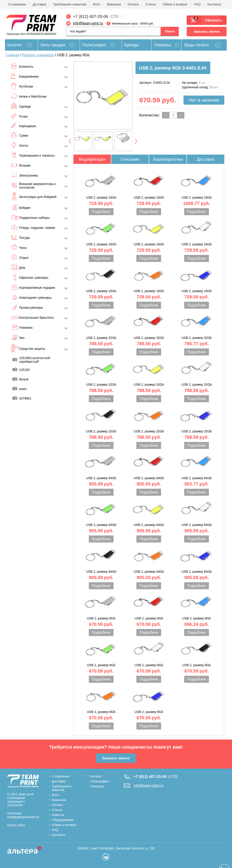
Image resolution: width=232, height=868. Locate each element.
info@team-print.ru (88, 23)
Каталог (96, 776)
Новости (58, 815)
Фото (97, 4)
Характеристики (168, 159)
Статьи (151, 4)
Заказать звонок (207, 32)
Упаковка (162, 45)
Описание (130, 159)
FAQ (197, 4)
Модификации (92, 159)
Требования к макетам (70, 4)
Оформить (212, 20)
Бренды (132, 45)
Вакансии (114, 4)
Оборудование (63, 820)
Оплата (133, 4)
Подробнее (101, 212)
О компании (17, 4)
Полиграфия (94, 45)
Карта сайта (16, 825)
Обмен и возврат (175, 4)
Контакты (214, 4)
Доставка (39, 4)
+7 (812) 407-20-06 (91, 17)
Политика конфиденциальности (23, 815)
